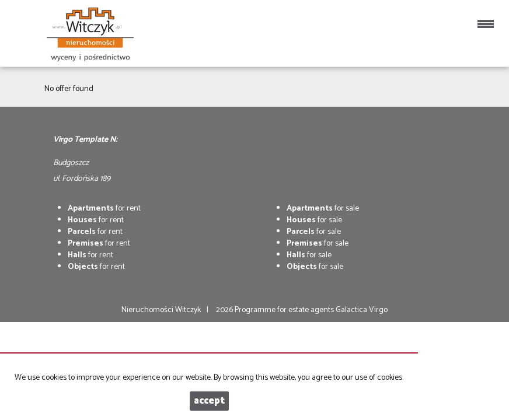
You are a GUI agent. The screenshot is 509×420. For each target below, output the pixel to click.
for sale (323, 209)
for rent (104, 209)
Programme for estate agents (285, 310)
